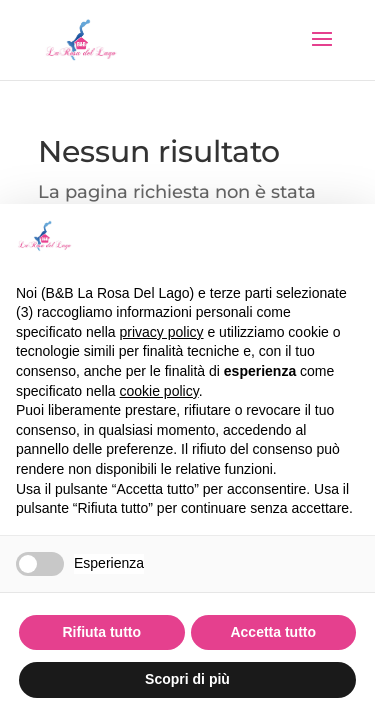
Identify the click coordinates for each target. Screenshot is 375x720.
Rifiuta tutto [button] (101, 632)
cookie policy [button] (159, 391)
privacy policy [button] (162, 332)
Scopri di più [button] (187, 679)
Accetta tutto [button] (273, 632)
